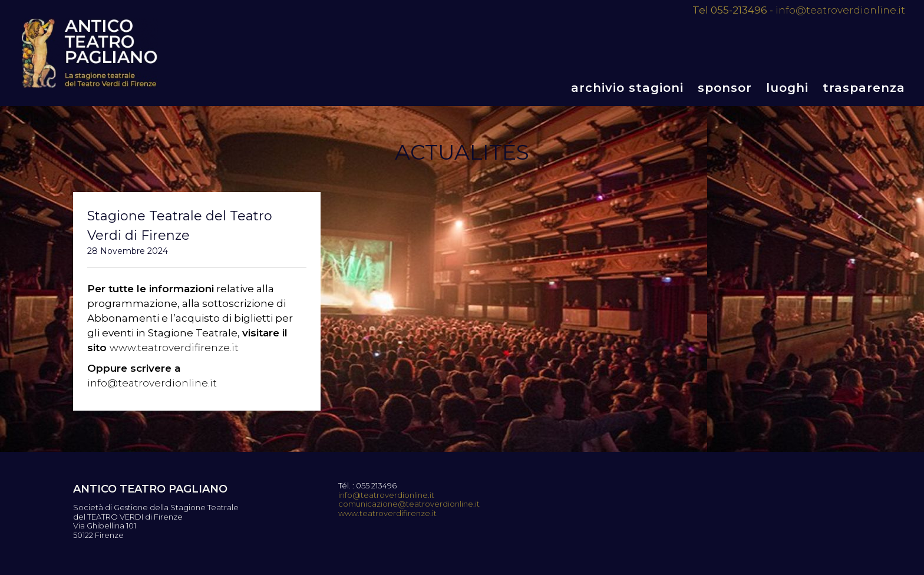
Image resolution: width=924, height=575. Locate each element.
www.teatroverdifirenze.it (174, 348)
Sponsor (725, 88)
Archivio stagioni (627, 88)
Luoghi (787, 88)
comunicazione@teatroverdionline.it (409, 504)
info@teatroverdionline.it (840, 10)
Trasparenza (864, 88)
